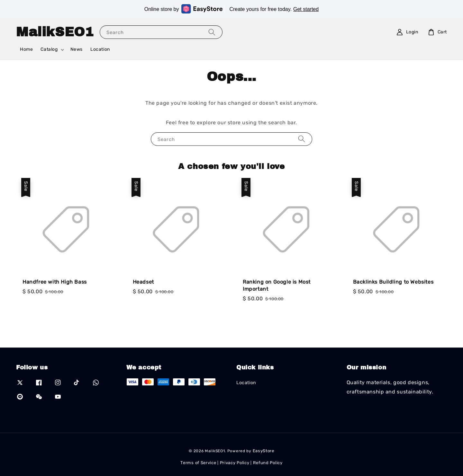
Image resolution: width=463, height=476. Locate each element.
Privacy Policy (235, 463)
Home (26, 49)
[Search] (212, 32)
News (77, 49)
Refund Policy (268, 463)
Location (100, 49)
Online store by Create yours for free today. (232, 9)
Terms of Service (198, 463)
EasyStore (263, 451)
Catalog (49, 49)
